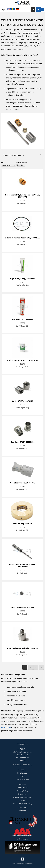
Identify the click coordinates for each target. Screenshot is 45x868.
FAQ (22, 776)
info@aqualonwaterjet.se (22, 752)
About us (22, 784)
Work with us (22, 788)
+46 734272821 (22, 749)
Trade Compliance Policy (22, 804)
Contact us (22, 770)
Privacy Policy (23, 791)
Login (3, 9)
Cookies (22, 800)
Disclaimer (22, 794)
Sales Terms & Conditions (22, 797)
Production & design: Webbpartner (23, 863)
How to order (22, 773)
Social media (23, 807)
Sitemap (23, 810)
